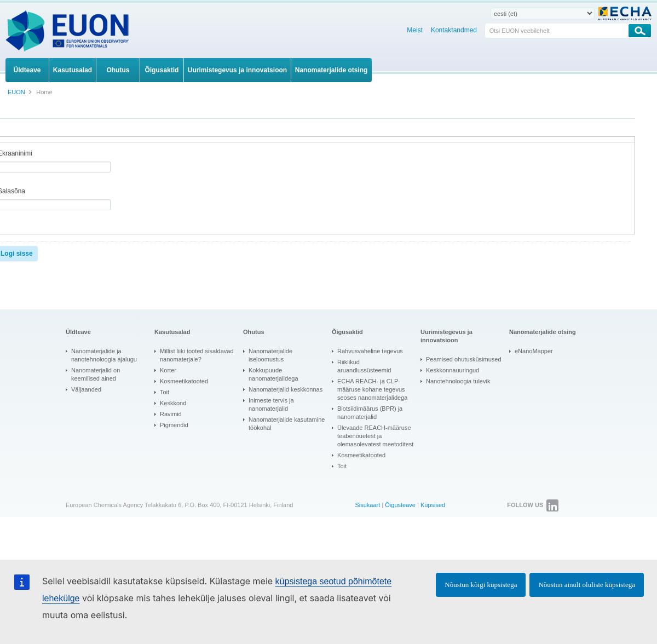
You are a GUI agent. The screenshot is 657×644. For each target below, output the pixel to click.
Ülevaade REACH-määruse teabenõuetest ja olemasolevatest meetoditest (375, 436)
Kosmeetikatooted (184, 381)
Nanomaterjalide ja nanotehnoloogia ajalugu (104, 355)
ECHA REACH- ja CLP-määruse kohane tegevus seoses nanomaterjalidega (372, 389)
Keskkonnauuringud (453, 370)
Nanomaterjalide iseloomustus (270, 355)
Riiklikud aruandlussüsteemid (364, 366)
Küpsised (433, 505)
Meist (415, 30)
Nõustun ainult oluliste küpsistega (587, 585)
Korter (168, 370)
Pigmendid (174, 425)
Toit (165, 392)
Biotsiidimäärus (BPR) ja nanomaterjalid (370, 413)
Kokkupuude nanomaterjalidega (273, 374)
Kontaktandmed (454, 30)
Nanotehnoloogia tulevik (458, 381)
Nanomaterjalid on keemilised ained (96, 374)
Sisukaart (367, 505)
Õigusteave (400, 505)
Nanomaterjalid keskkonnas (286, 389)
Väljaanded (86, 389)
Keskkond (173, 403)
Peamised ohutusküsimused (464, 359)
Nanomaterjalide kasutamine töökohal (287, 424)
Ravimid (171, 414)
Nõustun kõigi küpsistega (481, 585)
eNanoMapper (534, 351)
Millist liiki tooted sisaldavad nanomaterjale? (197, 355)
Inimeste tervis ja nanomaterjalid (271, 404)
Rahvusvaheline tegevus (370, 351)
